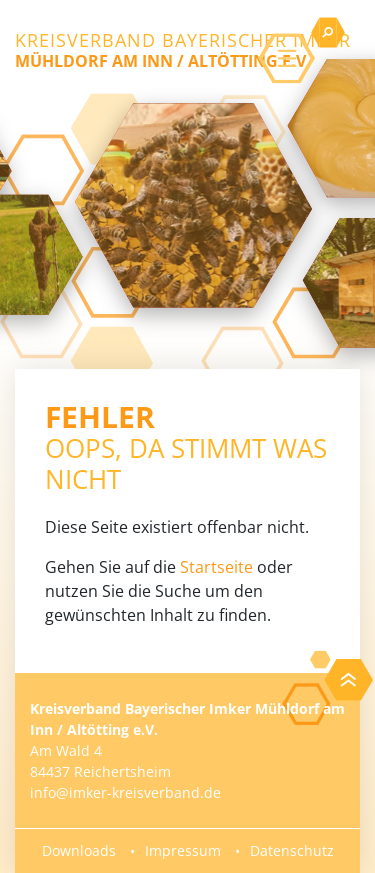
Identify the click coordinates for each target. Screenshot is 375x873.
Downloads (79, 850)
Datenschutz (292, 850)
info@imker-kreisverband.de (125, 792)
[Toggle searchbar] (327, 33)
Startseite (216, 567)
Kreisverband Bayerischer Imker (183, 50)
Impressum (183, 850)
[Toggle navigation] (286, 59)
